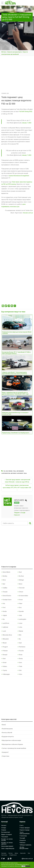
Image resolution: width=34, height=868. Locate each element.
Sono (20, 663)
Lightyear (5, 627)
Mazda (20, 631)
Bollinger (21, 580)
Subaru (4, 666)
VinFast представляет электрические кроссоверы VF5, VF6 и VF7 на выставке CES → (17, 488)
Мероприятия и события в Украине (12, 744)
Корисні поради (25, 830)
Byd (3, 584)
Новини (4, 830)
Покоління (5, 837)
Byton (20, 584)
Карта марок (4, 855)
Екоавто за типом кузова (7, 840)
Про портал (4, 853)
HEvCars (4, 52)
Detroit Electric (6, 596)
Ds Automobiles (23, 596)
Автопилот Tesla (22, 473)
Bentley (4, 576)
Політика (11, 853)
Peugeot (5, 647)
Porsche (21, 651)
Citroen (20, 592)
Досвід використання (24, 848)
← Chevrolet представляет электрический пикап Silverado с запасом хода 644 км (17, 481)
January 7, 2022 (27, 123)
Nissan (4, 643)
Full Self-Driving (8, 471)
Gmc (20, 607)
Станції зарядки (25, 828)
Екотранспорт (6, 832)
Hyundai (21, 611)
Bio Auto (21, 576)
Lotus (20, 627)
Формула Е (5, 752)
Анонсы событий (7, 733)
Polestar (4, 651)
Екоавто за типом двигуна (7, 843)
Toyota (4, 670)
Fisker (20, 604)
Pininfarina (21, 647)
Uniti (19, 670)
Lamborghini (22, 619)
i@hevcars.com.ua (27, 859)
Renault (4, 655)
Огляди (4, 828)
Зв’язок (16, 853)
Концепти (23, 840)
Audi (20, 572)
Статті (21, 825)
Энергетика (5, 756)
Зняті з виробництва (8, 848)
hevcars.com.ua (28, 213)
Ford (3, 607)
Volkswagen (6, 674)
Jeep (20, 615)
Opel (20, 643)
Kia (3, 619)
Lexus (20, 623)
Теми (29, 853)
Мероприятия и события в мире (11, 740)
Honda (4, 611)
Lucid (4, 631)
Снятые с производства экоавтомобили (14, 748)
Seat (3, 659)
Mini (19, 635)
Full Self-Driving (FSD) (26, 112)
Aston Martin (6, 572)
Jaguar (4, 615)
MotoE (4, 725)
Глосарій (22, 838)
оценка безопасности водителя (19, 176)
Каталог (4, 825)
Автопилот (14, 473)
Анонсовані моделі (7, 846)
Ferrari (20, 600)
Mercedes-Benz (7, 635)
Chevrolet (21, 588)
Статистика (23, 836)
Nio (19, 639)
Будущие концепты (8, 737)
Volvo (20, 674)
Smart (4, 663)
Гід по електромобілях (25, 833)
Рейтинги (22, 843)
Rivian (20, 655)
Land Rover (5, 623)
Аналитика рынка (7, 729)
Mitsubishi (5, 639)
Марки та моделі (7, 834)
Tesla (15, 471)
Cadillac (4, 588)
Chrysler (4, 592)
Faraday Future (6, 600)
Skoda (20, 659)
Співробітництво (13, 855)
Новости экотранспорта (14, 52)
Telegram (17, 513)
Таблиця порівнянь (25, 845)
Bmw (4, 580)
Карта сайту (23, 853)
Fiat (3, 604)
